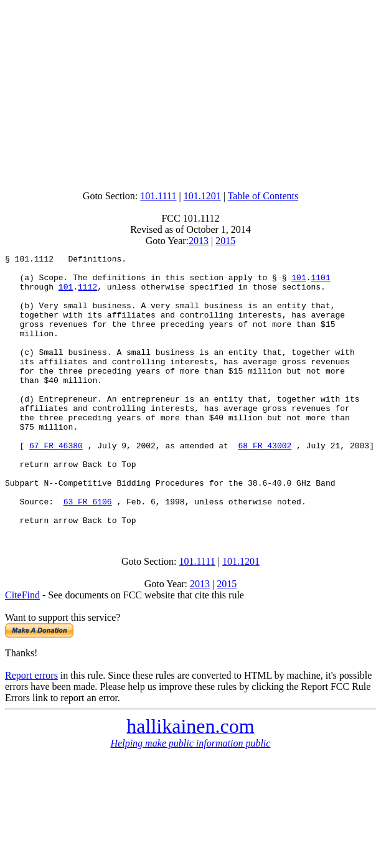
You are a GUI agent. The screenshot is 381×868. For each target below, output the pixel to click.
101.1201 (202, 196)
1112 (87, 294)
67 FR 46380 (56, 484)
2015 (225, 241)
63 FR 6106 (88, 552)
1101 (320, 283)
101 (299, 283)
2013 (199, 241)
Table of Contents (263, 196)
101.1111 (158, 196)
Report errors (31, 729)
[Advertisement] (193, 92)
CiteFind (22, 649)
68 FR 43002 (265, 484)
